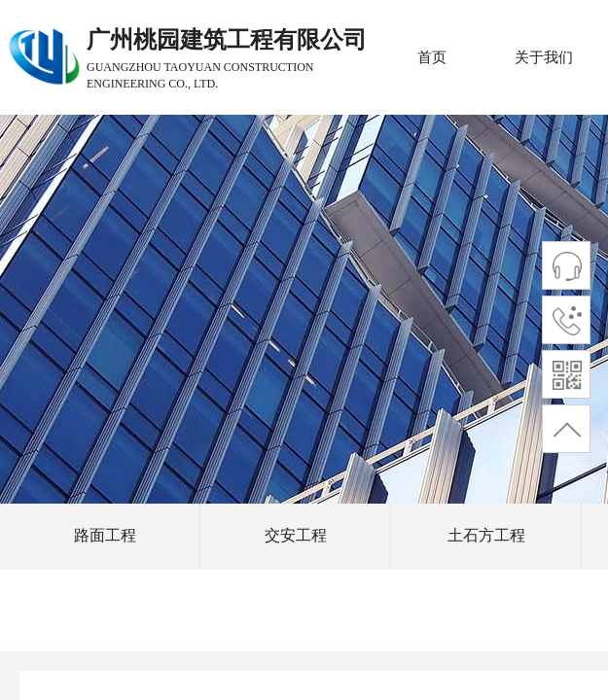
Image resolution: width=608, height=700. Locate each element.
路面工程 (105, 535)
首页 (432, 57)
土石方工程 (486, 535)
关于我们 (544, 57)
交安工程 (296, 535)
